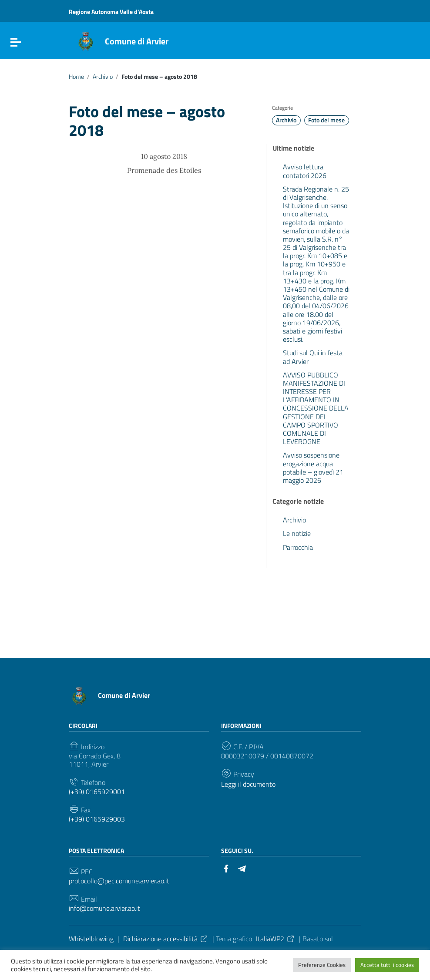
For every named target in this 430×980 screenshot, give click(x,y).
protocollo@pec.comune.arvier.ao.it (119, 881)
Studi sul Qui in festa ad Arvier (313, 357)
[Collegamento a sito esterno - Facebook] (226, 868)
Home (76, 77)
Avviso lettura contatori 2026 (305, 171)
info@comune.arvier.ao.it (104, 908)
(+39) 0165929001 (97, 792)
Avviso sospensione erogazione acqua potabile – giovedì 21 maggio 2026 (313, 468)
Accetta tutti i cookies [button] (387, 965)
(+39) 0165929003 (97, 819)
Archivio (103, 77)
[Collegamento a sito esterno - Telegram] (242, 868)
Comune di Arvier (137, 41)
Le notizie (297, 533)
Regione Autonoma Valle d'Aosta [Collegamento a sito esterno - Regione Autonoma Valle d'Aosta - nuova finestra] (111, 12)
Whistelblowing (91, 939)
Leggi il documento (248, 784)
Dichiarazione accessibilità (166, 939)
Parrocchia (298, 547)
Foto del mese (326, 120)
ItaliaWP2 (275, 939)
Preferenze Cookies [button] (322, 965)
